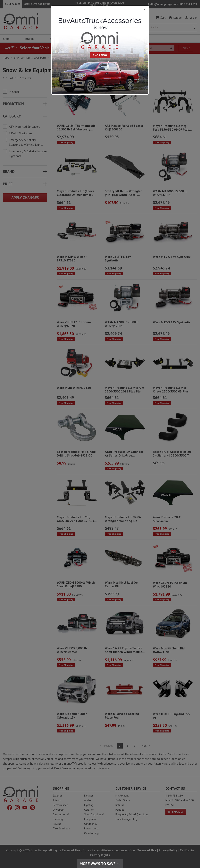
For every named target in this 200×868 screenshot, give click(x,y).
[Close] (100, 10)
